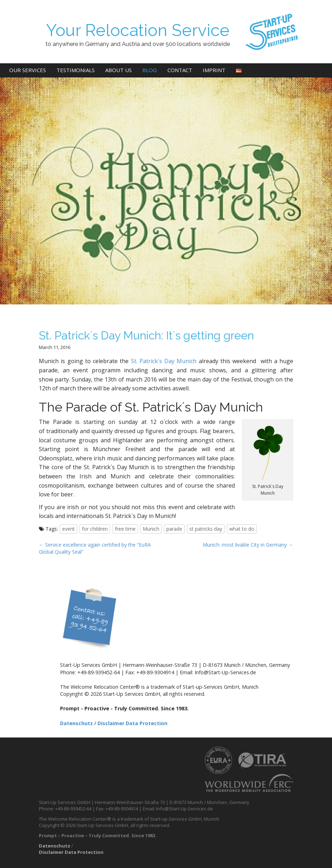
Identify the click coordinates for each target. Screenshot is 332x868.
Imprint (214, 70)
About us (118, 70)
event (69, 529)
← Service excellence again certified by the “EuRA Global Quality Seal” (95, 548)
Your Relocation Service (138, 30)
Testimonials (76, 70)
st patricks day (206, 529)
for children (95, 529)
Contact (180, 70)
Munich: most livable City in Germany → (248, 545)
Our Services (28, 70)
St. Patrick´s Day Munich (165, 361)
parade (174, 529)
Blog (150, 70)
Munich (151, 529)
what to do (242, 529)
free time (125, 529)
